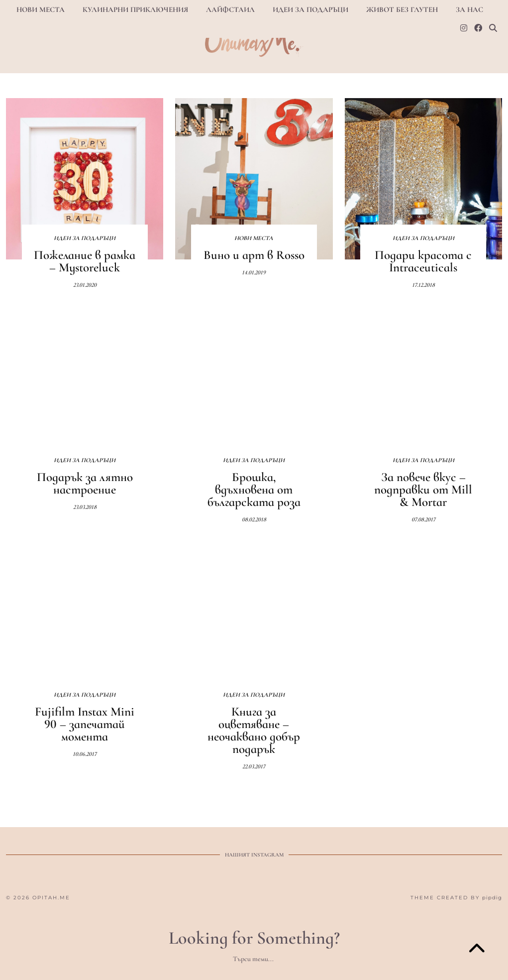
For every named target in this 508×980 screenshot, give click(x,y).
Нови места (41, 9)
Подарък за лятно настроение (85, 483)
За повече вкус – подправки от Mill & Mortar (423, 490)
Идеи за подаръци (310, 9)
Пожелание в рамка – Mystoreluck (85, 261)
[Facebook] (478, 28)
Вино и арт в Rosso (254, 255)
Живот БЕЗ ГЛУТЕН (402, 9)
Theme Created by (456, 898)
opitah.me (51, 898)
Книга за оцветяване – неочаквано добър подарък (254, 730)
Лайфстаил (230, 9)
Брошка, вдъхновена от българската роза (254, 490)
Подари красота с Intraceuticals (423, 261)
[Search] (493, 28)
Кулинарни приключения (135, 9)
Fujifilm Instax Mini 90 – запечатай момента (85, 724)
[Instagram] (464, 28)
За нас (469, 9)
